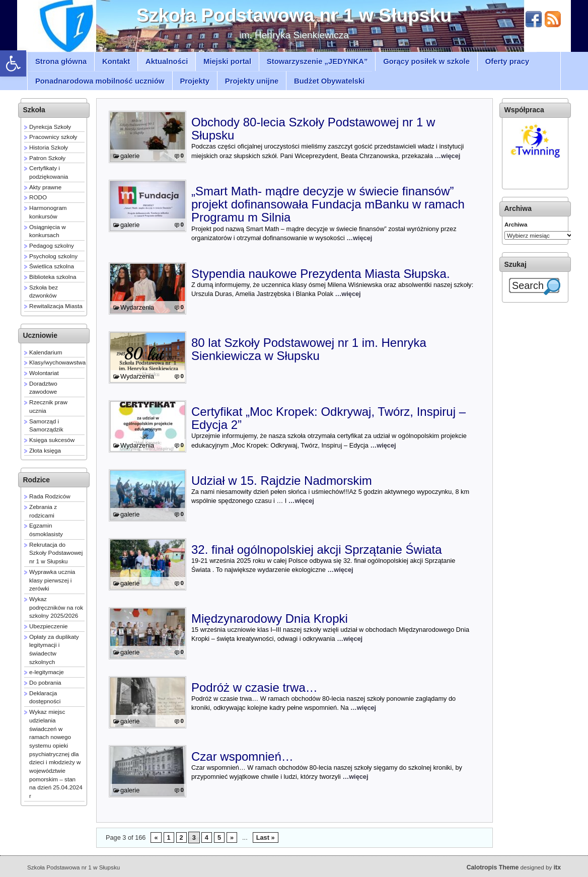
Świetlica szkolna (52, 266)
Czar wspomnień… (242, 756)
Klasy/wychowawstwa (57, 362)
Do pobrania (45, 682)
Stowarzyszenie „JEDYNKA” (317, 61)
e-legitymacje (47, 672)
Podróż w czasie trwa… (254, 687)
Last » (266, 837)
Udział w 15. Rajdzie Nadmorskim (282, 481)
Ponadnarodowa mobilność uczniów (100, 81)
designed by (514, 867)
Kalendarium (46, 352)
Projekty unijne (252, 81)
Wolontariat (44, 373)
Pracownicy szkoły (53, 137)
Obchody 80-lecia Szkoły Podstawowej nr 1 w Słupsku (313, 129)
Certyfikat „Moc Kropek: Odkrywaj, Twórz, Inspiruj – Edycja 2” (328, 418)
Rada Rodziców (50, 496)
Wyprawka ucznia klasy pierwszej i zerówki (52, 580)
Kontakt (116, 61)
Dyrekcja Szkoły (50, 127)
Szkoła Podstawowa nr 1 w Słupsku (294, 15)
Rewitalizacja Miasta (56, 306)
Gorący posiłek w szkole (426, 61)
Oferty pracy (507, 61)
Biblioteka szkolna (53, 277)
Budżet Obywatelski (329, 81)
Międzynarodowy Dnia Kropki (270, 618)
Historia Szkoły (49, 147)
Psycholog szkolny (53, 256)
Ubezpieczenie (49, 626)
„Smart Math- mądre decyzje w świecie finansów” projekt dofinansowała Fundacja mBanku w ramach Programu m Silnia (328, 204)
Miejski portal (227, 61)
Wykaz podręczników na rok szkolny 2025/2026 (56, 607)
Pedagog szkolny (52, 245)
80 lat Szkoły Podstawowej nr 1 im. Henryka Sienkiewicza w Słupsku (309, 349)
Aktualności (167, 61)
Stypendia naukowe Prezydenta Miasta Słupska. (321, 274)
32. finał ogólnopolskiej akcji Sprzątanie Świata (317, 550)
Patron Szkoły (47, 158)
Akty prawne (45, 187)
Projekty (195, 81)
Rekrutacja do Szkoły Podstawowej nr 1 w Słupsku (56, 553)
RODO (38, 197)
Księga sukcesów (52, 440)
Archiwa (516, 224)
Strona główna (61, 61)
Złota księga (45, 450)
